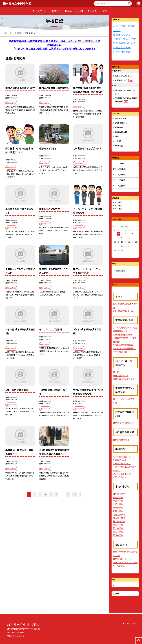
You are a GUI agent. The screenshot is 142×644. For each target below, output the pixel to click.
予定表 (104, 11)
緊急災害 (119, 146)
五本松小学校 (119, 518)
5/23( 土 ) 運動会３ (120, 186)
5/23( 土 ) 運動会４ (120, 180)
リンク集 (80, 11)
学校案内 (54, 11)
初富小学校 (118, 511)
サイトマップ (130, 624)
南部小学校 (118, 501)
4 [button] (45, 494)
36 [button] (75, 494)
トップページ (40, 11)
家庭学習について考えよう (124, 379)
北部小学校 (118, 504)
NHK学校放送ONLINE (123, 334)
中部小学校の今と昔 (124, 39)
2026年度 (118, 202)
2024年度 (118, 209)
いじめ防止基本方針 (122, 474)
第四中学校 (118, 532)
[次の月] (137, 227)
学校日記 (67, 11)
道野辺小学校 (119, 515)
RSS (117, 593)
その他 (118, 141)
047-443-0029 (18, 632)
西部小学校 (118, 508)
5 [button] (51, 494)
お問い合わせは (122, 52)
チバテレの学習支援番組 (124, 345)
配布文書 (92, 11)
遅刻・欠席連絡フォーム (124, 311)
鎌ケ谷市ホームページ (123, 559)
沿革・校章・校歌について (124, 457)
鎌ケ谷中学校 (119, 521)
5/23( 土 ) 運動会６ (120, 169)
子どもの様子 (121, 118)
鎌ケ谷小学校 (119, 494)
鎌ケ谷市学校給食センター (125, 423)
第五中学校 (118, 535)
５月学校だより (124, 76)
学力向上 (117, 372)
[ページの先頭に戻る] (139, 641)
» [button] (80, 494)
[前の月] (114, 227)
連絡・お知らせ (121, 123)
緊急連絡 (119, 127)
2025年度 (118, 205)
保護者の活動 (121, 132)
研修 (117, 136)
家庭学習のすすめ (121, 375)
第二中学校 (118, 525)
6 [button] (56, 494)
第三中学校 (118, 528)
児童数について (122, 35)
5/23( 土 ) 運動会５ (120, 175)
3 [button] (40, 494)
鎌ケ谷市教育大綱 (121, 440)
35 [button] (68, 494)
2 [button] (35, 494)
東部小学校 (118, 497)
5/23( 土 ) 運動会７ (120, 163)
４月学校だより (124, 80)
